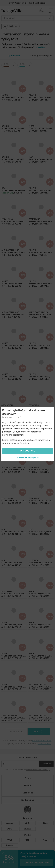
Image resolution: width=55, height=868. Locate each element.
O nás (28, 778)
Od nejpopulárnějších (41, 56)
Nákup (27, 785)
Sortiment (28, 793)
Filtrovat (14, 56)
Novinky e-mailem (28, 757)
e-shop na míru (32, 862)
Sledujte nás (28, 800)
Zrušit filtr (14, 64)
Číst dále (40, 47)
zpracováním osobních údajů (38, 770)
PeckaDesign (28, 865)
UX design (19, 862)
